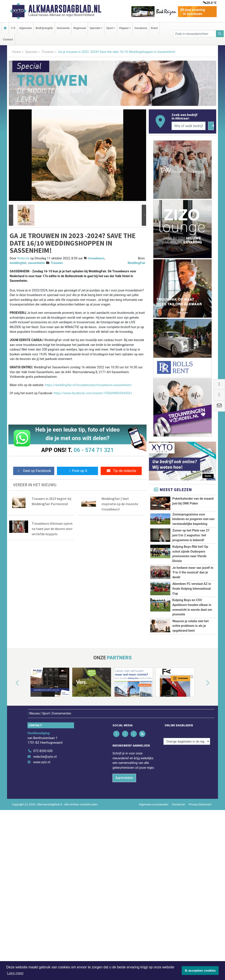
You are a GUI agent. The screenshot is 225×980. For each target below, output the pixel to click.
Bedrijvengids (44, 28)
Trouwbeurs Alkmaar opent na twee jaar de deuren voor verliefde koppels (52, 529)
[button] (11, 215)
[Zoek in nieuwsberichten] (195, 34)
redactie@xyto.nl (45, 901)
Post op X (77, 471)
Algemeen (25, 28)
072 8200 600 (43, 896)
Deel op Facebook (34, 471)
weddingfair (18, 263)
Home (17, 52)
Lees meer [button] (15, 973)
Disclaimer (178, 949)
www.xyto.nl (42, 907)
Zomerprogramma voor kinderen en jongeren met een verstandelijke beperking (193, 519)
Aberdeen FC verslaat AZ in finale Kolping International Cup (192, 666)
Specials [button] (95, 28)
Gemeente (63, 28)
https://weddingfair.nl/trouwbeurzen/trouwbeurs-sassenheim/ (88, 385)
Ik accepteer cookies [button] (200, 971)
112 (13, 28)
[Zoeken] (220, 34)
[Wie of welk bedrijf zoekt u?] (189, 126)
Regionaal (80, 28)
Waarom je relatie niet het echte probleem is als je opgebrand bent (190, 747)
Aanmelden (124, 923)
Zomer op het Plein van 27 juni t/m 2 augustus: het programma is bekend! (191, 535)
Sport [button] (110, 28)
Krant (154, 28)
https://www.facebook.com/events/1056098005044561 (93, 393)
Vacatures (141, 28)
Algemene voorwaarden (154, 949)
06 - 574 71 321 (94, 450)
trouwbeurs (96, 258)
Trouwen (48, 52)
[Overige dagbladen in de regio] (187, 886)
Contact (8, 39)
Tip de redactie (121, 471)
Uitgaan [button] (124, 28)
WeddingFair (136, 263)
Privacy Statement (200, 949)
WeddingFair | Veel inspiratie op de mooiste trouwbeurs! (120, 504)
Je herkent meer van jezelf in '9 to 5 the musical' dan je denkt (193, 626)
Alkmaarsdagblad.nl (65, 9)
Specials (31, 52)
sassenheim (36, 263)
